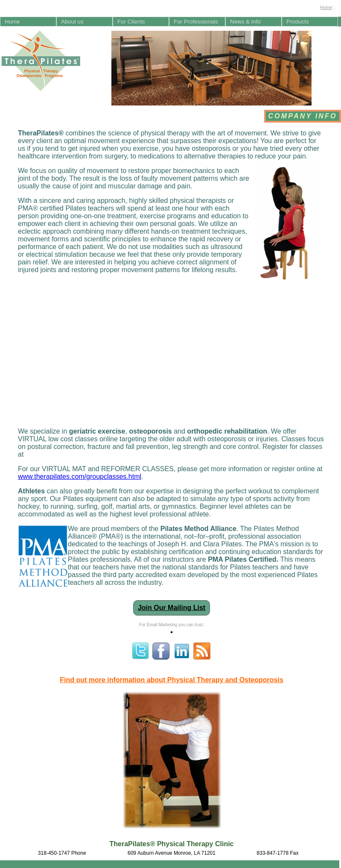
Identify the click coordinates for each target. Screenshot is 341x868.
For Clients (131, 22)
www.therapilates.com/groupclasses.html (80, 477)
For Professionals (196, 22)
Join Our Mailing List (172, 608)
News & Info (245, 22)
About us (72, 22)
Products (298, 22)
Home (326, 7)
